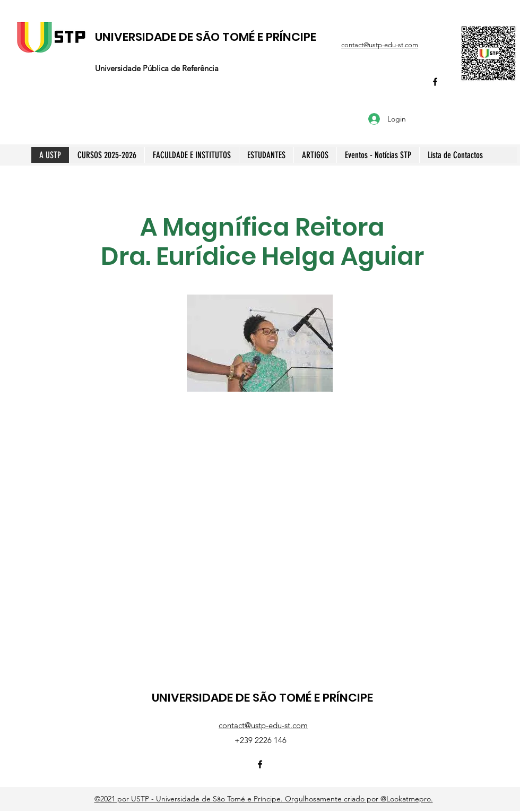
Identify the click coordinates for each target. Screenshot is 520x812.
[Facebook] (435, 82)
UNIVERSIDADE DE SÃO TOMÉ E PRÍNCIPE (206, 37)
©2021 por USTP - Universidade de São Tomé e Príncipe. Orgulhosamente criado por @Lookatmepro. (264, 799)
